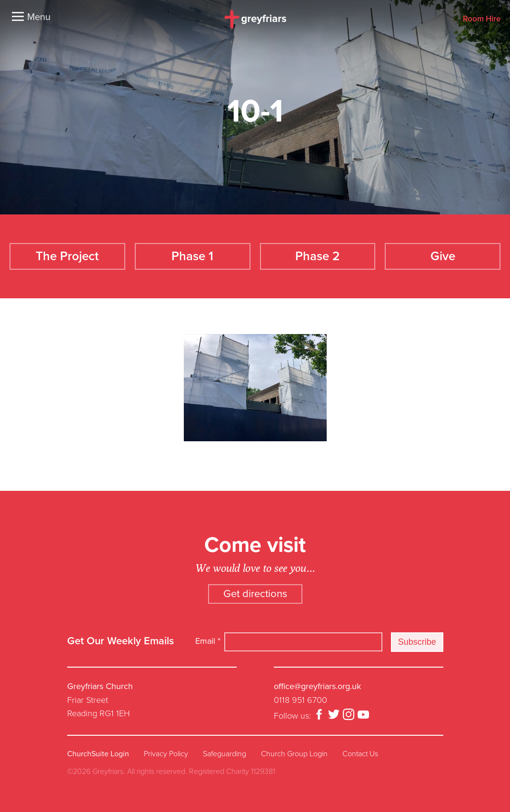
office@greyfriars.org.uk (317, 686)
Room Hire (482, 19)
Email (208, 641)
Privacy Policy (166, 754)
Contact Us (360, 754)
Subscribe (417, 642)
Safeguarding (225, 754)
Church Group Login (294, 754)
